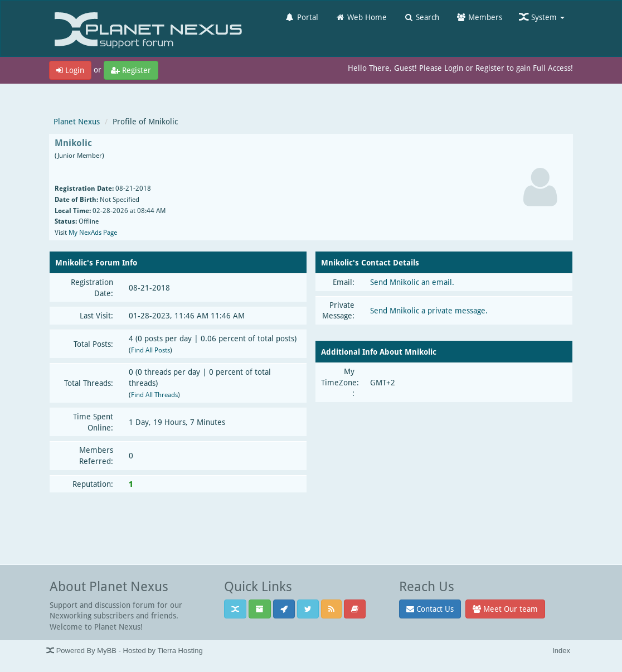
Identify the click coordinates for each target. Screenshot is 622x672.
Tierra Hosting (180, 651)
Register (131, 70)
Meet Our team (505, 609)
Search (421, 17)
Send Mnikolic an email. (412, 282)
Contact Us (430, 609)
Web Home (361, 17)
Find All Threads (154, 395)
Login (70, 70)
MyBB (107, 651)
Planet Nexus (77, 121)
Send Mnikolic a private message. (429, 310)
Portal (302, 17)
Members (479, 17)
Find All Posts (150, 350)
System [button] (542, 17)
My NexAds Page (93, 232)
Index (561, 651)
